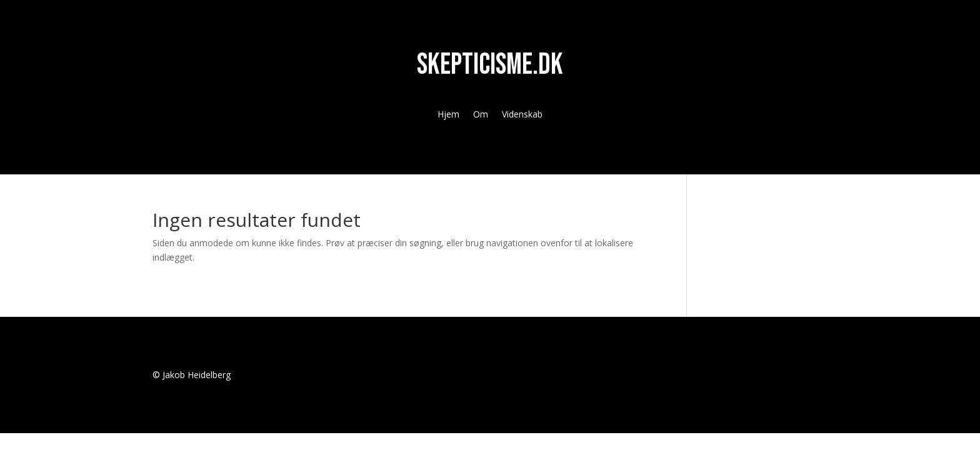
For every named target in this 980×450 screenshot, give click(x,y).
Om (481, 115)
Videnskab (522, 115)
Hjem (448, 115)
